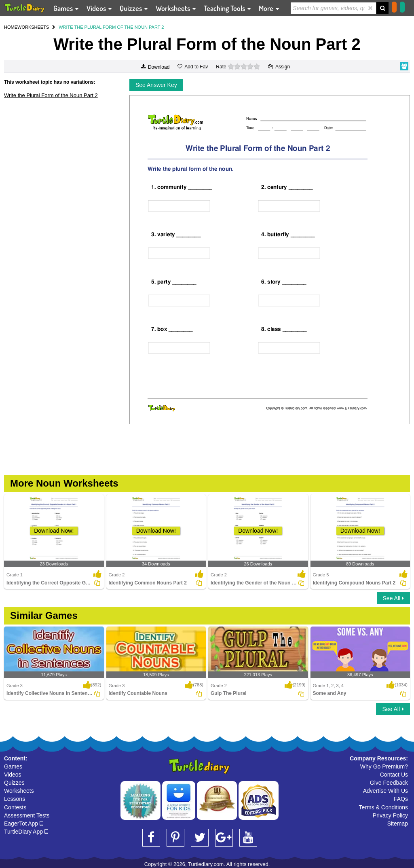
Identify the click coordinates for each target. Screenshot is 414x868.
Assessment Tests (27, 815)
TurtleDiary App (26, 832)
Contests (15, 807)
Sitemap (398, 824)
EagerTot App (24, 824)
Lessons (15, 799)
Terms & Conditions (383, 807)
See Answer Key (156, 85)
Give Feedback (389, 783)
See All (393, 598)
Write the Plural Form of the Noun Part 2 (51, 95)
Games (13, 766)
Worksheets (19, 791)
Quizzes (14, 783)
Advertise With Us (385, 791)
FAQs (401, 799)
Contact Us (394, 775)
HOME (11, 27)
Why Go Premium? (384, 766)
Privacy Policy (390, 815)
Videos (13, 775)
